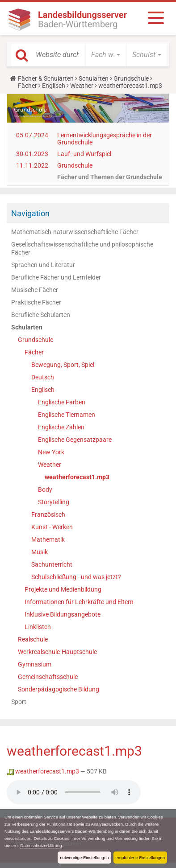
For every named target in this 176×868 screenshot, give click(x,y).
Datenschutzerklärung (41, 845)
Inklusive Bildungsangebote (63, 614)
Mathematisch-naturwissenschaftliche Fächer (75, 232)
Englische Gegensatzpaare (75, 440)
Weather (82, 86)
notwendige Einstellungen (84, 858)
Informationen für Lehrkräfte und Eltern (79, 602)
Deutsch (43, 377)
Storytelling (54, 502)
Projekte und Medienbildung (63, 589)
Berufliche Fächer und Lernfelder (56, 277)
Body (45, 490)
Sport (19, 702)
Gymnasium (35, 664)
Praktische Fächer (36, 302)
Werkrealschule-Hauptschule (57, 652)
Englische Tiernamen (67, 415)
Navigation (30, 213)
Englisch (54, 86)
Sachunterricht (52, 564)
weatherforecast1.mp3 (77, 477)
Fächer (27, 86)
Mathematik (48, 539)
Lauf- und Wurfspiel (84, 154)
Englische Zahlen (61, 427)
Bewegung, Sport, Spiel (63, 365)
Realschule (33, 639)
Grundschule (131, 78)
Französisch (48, 514)
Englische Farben (62, 402)
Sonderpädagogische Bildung (59, 689)
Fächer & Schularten (46, 78)
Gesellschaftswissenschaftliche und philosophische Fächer (82, 248)
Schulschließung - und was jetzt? (76, 577)
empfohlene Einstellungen (140, 858)
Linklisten (38, 627)
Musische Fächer (35, 290)
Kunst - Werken (52, 527)
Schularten (94, 78)
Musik (40, 552)
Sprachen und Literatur (43, 265)
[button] (106, 55)
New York (51, 452)
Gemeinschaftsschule (48, 677)
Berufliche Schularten (41, 315)
